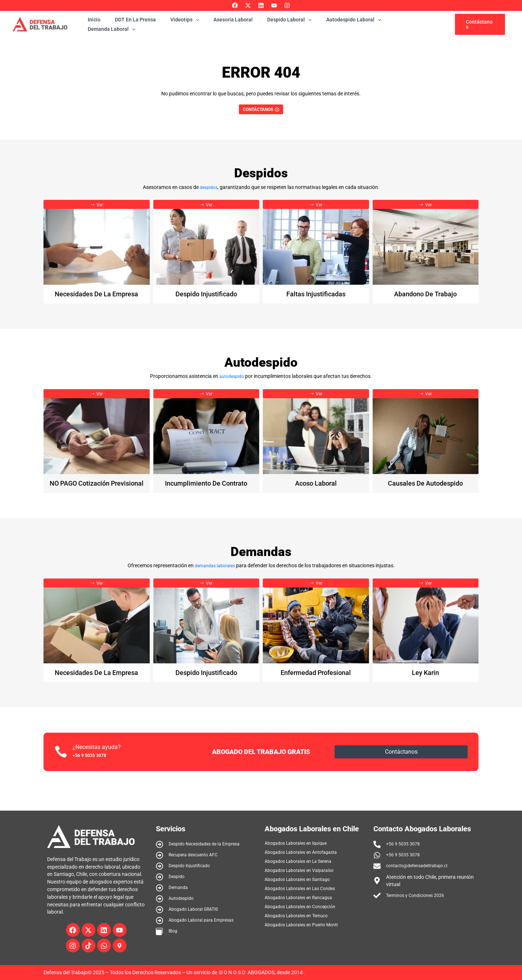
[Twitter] (248, 5)
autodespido (232, 384)
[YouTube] (274, 5)
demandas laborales (215, 577)
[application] (196, 24)
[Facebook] (235, 5)
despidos (208, 190)
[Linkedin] (261, 5)
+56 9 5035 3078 (96, 770)
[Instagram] (287, 5)
